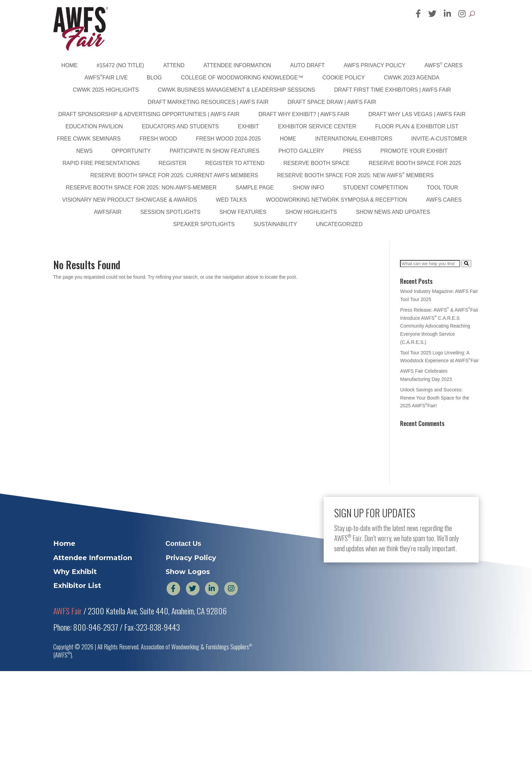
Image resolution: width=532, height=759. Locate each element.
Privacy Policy (191, 558)
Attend (174, 65)
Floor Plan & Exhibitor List (417, 126)
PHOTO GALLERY (301, 151)
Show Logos (188, 572)
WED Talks (231, 200)
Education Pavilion (94, 126)
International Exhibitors (354, 139)
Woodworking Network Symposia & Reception (336, 200)
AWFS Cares (443, 65)
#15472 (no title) (120, 65)
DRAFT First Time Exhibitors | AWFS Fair (393, 90)
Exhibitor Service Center (317, 126)
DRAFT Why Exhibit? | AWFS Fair (304, 114)
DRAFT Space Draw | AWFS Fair (332, 102)
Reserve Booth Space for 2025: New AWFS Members (355, 175)
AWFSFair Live (106, 77)
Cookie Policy (344, 78)
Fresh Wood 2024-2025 (229, 139)
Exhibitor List (77, 586)
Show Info (308, 188)
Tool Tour (442, 188)
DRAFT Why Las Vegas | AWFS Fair (417, 114)
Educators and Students (180, 126)
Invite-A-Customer (439, 139)
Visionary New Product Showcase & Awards (129, 200)
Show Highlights (311, 212)
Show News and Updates (393, 212)
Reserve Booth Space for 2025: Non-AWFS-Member (141, 188)
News (84, 151)
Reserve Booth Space (316, 163)
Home (70, 65)
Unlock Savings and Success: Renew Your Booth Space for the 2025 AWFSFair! (434, 398)
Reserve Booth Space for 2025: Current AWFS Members (174, 175)
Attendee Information (237, 65)
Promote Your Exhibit (414, 151)
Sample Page (255, 188)
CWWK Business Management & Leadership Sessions (236, 90)
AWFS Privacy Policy (375, 65)
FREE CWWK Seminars (89, 139)
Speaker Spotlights (204, 224)
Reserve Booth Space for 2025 (415, 163)
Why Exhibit (75, 572)
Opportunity (131, 151)
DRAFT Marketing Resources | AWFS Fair (208, 102)
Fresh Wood (158, 139)
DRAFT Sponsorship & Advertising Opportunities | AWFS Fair (149, 114)
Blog (154, 78)
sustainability (275, 224)
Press (352, 151)
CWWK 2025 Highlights (106, 90)
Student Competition (375, 188)
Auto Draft (307, 65)
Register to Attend (235, 163)
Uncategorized (339, 224)
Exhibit (248, 126)
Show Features (243, 212)
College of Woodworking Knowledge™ (242, 78)
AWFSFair (108, 212)
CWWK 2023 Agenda (412, 78)
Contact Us (184, 543)
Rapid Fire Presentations (101, 163)
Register (172, 163)
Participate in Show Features (214, 151)
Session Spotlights (170, 212)
